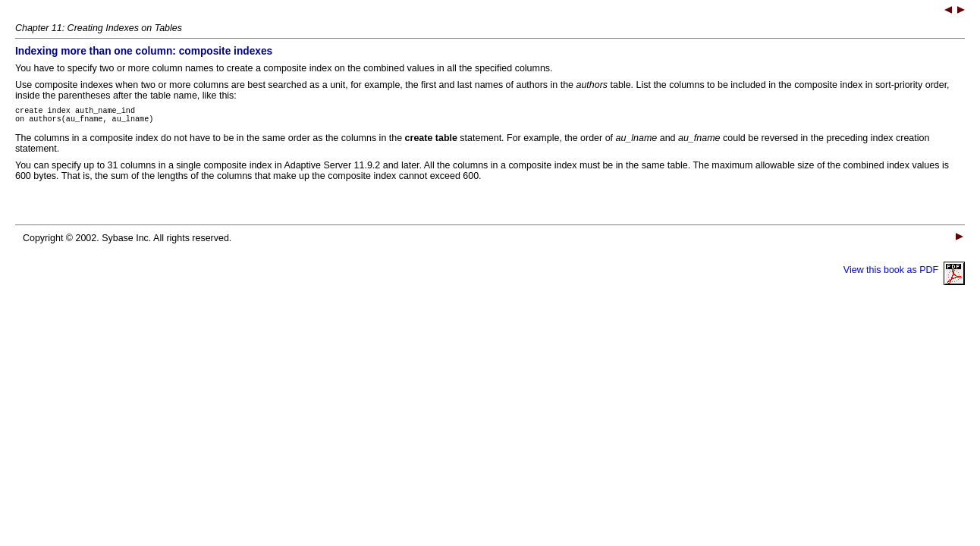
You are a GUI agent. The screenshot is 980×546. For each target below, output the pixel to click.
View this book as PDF (904, 275)
